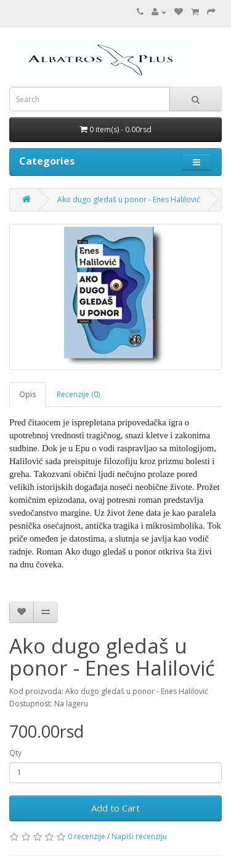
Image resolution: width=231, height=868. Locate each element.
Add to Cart (115, 808)
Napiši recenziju (139, 836)
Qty (15, 753)
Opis (27, 394)
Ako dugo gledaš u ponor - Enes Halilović (129, 199)
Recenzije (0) (78, 394)
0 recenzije (87, 836)
